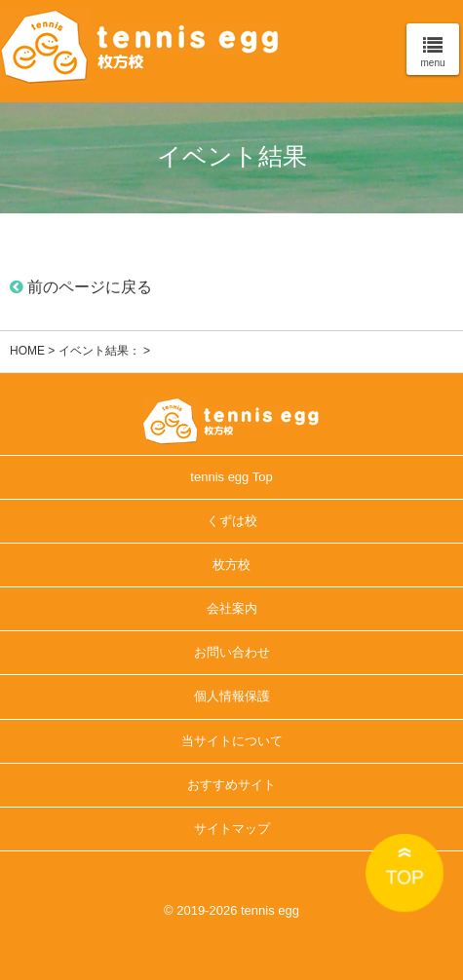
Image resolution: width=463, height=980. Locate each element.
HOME (27, 351)
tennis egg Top (231, 477)
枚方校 (231, 565)
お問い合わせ (232, 652)
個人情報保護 (232, 696)
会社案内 (232, 608)
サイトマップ (232, 829)
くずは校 (232, 521)
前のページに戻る (81, 287)
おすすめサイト (231, 785)
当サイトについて (232, 741)
